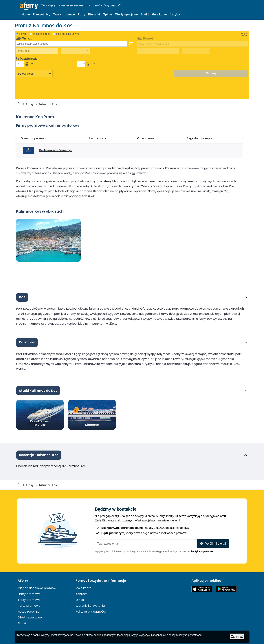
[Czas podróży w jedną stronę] (75, 51)
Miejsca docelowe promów (37, 588)
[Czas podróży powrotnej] (196, 51)
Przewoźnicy (41, 14)
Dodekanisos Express (40, 423)
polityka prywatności (190, 635)
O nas (80, 600)
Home (26, 14)
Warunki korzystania (90, 606)
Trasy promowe (64, 14)
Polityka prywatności (202, 551)
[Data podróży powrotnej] (158, 51)
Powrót (23, 34)
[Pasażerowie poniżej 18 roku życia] (81, 64)
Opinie (107, 14)
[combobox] (72, 44)
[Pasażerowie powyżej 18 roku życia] (20, 64)
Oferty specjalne (126, 14)
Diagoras (92, 425)
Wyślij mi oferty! (212, 544)
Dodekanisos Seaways (55, 150)
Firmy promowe (29, 594)
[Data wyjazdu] (37, 51)
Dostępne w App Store (202, 589)
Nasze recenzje (29, 612)
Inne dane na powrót (68, 34)
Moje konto (159, 14)
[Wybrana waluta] (34, 73)
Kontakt (81, 594)
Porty (81, 14)
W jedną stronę (42, 34)
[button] (175, 15)
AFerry (23, 581)
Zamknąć (237, 637)
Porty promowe (29, 606)
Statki (145, 14)
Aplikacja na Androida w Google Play (226, 589)
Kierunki (94, 14)
